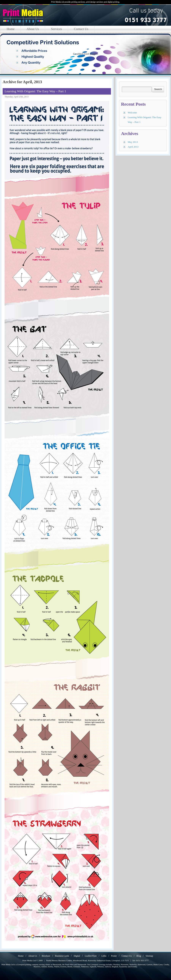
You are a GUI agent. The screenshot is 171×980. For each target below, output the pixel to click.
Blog (139, 956)
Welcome (132, 113)
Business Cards (62, 956)
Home (11, 29)
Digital (77, 956)
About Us (33, 29)
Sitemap (149, 956)
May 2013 (133, 142)
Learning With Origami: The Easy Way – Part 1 (35, 91)
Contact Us (81, 29)
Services (56, 29)
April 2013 (133, 147)
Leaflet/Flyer (91, 956)
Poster (114, 956)
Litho (104, 956)
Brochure (46, 956)
